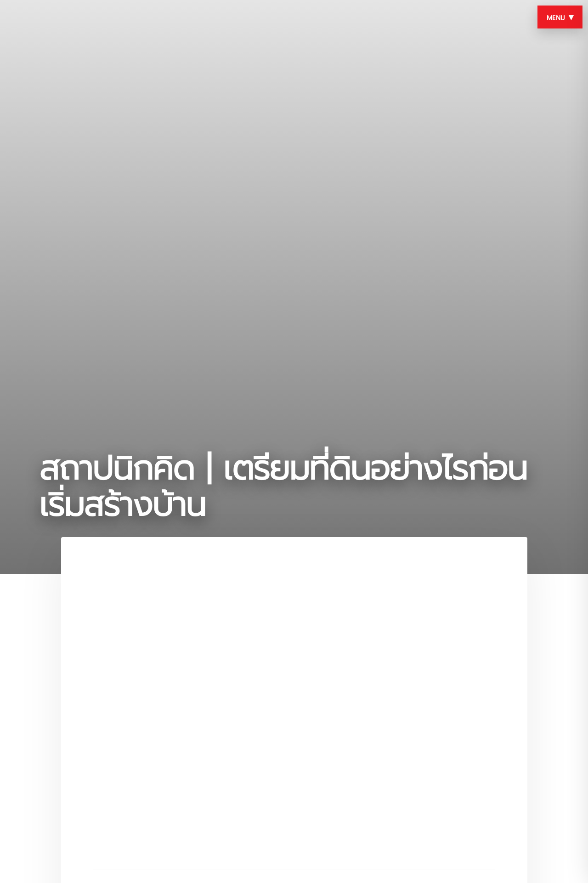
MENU (560, 17)
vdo (44, 437)
